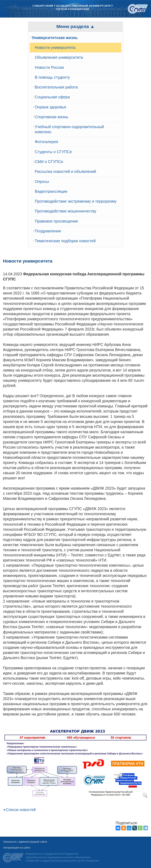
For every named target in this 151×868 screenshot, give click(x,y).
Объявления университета (59, 57)
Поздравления (48, 231)
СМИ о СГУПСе (49, 162)
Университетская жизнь (55, 38)
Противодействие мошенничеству (66, 211)
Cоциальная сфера (52, 97)
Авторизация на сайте (17, 848)
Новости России (49, 67)
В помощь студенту (52, 77)
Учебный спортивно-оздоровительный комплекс (69, 129)
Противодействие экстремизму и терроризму (76, 201)
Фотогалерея (46, 142)
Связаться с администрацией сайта (25, 842)
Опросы (42, 182)
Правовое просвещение (56, 221)
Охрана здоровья (50, 107)
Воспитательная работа (56, 87)
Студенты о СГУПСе (53, 152)
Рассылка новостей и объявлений (65, 171)
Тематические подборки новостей (65, 241)
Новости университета (55, 47)
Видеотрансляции (51, 191)
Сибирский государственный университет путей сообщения (73, 7)
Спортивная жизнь (51, 117)
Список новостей (21, 810)
